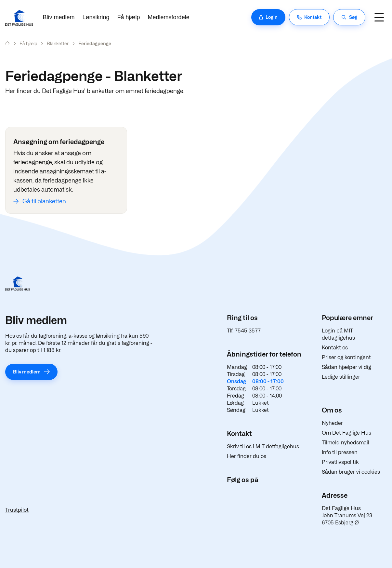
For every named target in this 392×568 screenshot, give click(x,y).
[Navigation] (379, 17)
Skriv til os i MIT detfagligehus (263, 446)
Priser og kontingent (346, 357)
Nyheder (332, 423)
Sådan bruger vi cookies (351, 472)
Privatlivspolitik (340, 462)
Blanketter (58, 43)
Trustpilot (17, 510)
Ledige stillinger (341, 377)
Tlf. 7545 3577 (244, 331)
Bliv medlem (59, 17)
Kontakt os (335, 348)
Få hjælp (129, 17)
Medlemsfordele (169, 17)
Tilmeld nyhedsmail (346, 443)
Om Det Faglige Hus (346, 433)
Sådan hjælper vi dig (346, 367)
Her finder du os (247, 456)
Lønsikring (96, 17)
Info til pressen (340, 452)
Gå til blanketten (44, 201)
